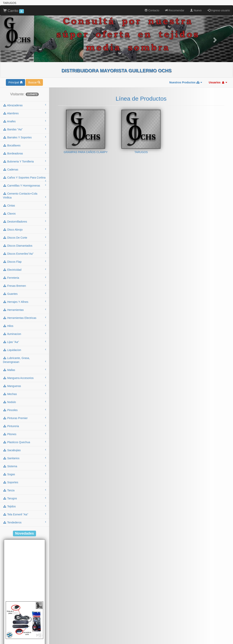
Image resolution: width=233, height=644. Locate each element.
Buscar (34, 82)
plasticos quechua (24, 442)
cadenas (24, 169)
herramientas (24, 310)
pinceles (24, 410)
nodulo (24, 402)
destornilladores (24, 221)
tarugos (24, 498)
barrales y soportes (24, 137)
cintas (24, 205)
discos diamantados (24, 245)
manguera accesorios (24, 378)
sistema (24, 466)
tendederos (24, 522)
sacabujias (24, 450)
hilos (24, 326)
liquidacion (24, 350)
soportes (24, 482)
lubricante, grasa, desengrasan (24, 360)
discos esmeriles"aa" (24, 253)
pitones (24, 434)
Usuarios (218, 82)
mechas (24, 394)
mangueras (24, 386)
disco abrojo (24, 229)
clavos (24, 213)
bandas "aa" (24, 129)
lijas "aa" (24, 342)
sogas (24, 474)
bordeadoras (24, 153)
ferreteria (24, 278)
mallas (24, 370)
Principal (15, 82)
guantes (24, 294)
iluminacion (24, 334)
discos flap (24, 262)
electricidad (24, 270)
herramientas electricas (24, 318)
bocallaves (24, 145)
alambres (24, 113)
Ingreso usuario (219, 10)
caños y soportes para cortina (24, 179)
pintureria (24, 426)
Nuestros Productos (186, 82)
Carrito (14, 11)
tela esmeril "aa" (24, 514)
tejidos (24, 506)
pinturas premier (24, 418)
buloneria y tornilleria (24, 161)
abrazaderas (24, 105)
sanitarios (24, 458)
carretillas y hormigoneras (24, 185)
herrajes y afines (24, 302)
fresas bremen (24, 286)
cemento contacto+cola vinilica (24, 196)
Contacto (152, 10)
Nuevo (196, 10)
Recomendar (175, 10)
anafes (24, 121)
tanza (24, 490)
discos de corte (24, 237)
